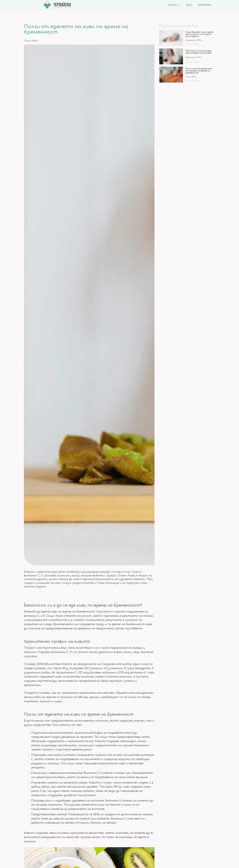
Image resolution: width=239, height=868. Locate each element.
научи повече (192, 44)
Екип (189, 5)
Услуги (173, 5)
